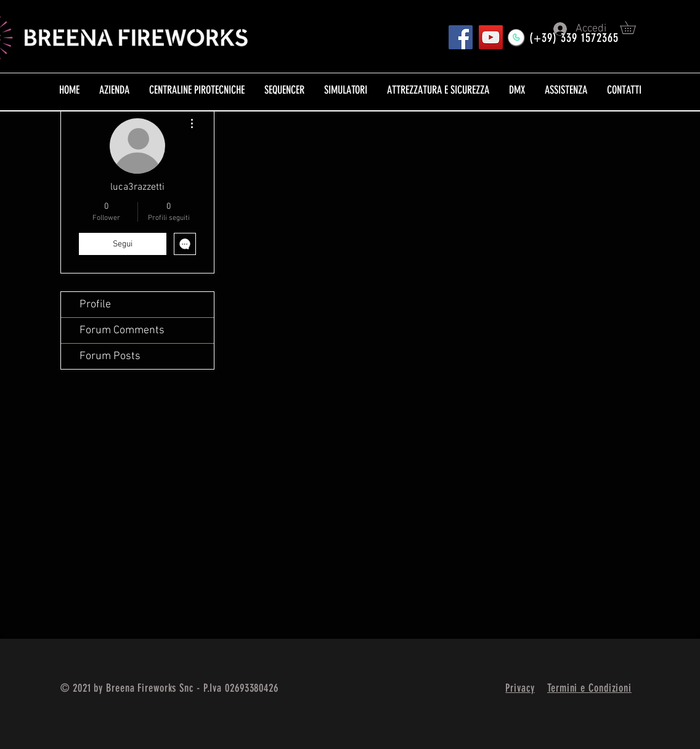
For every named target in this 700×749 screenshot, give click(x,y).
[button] (634, 27)
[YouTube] (491, 37)
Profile (95, 305)
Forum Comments (122, 330)
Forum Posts (110, 356)
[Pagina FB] (461, 37)
